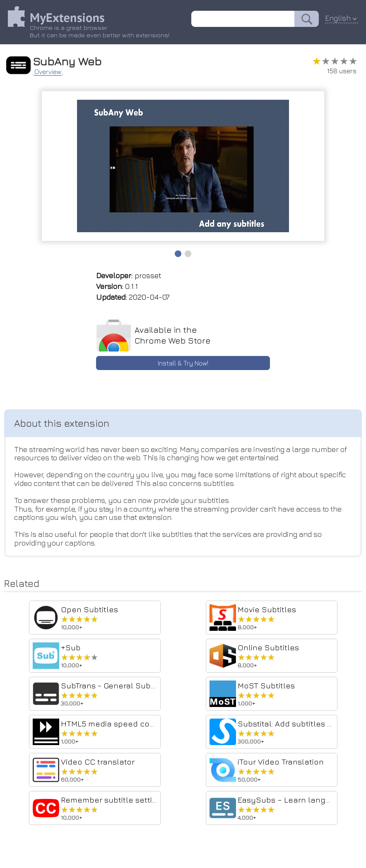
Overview (48, 71)
